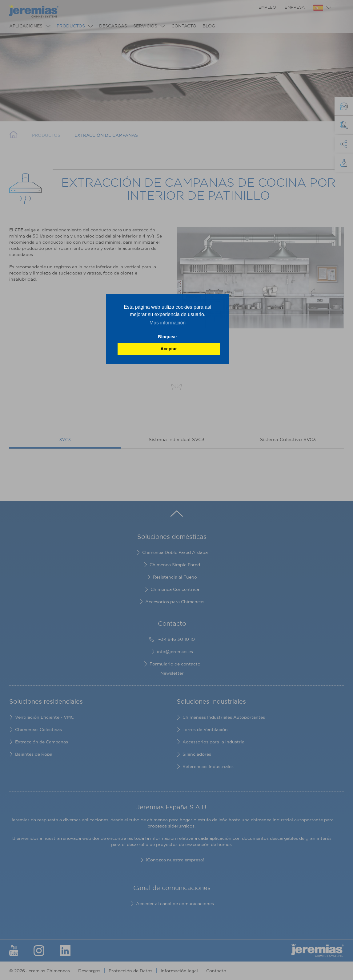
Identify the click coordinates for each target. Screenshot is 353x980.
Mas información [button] (168, 323)
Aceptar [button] (169, 349)
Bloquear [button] (167, 337)
